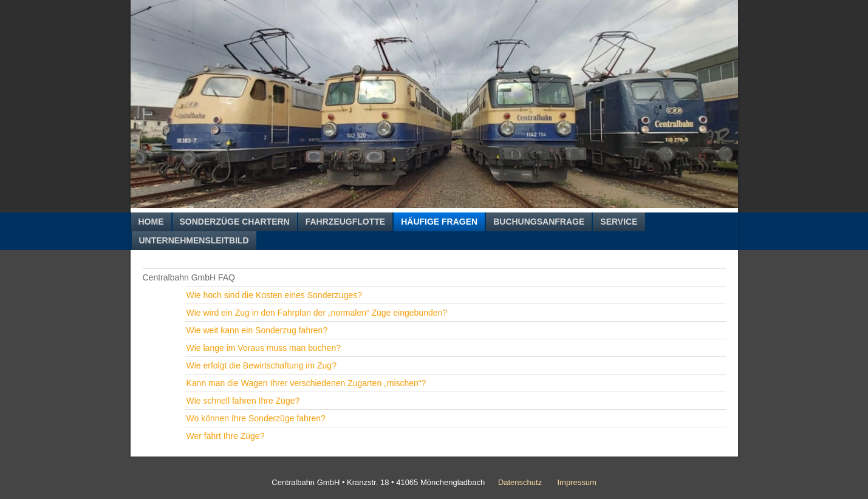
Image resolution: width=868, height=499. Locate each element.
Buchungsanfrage (539, 222)
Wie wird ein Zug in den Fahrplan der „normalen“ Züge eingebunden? (317, 313)
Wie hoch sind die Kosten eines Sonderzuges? (275, 295)
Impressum (576, 482)
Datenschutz (520, 482)
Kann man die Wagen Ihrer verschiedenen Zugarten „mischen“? (306, 383)
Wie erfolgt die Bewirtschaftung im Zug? (261, 365)
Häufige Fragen (439, 222)
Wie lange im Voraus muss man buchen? (264, 348)
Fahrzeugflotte (345, 222)
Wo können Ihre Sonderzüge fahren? (256, 418)
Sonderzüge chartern (235, 222)
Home (151, 222)
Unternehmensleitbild (194, 240)
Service (619, 222)
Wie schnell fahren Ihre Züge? (243, 401)
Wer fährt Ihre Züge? (226, 436)
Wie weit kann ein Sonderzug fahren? (257, 330)
